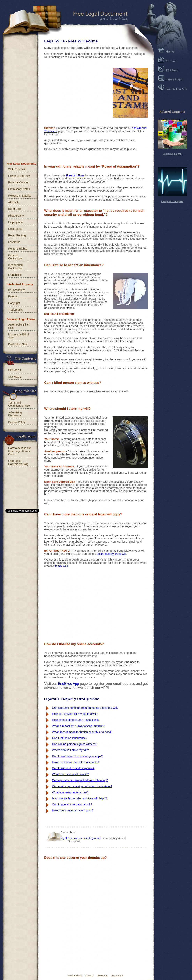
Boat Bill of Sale (18, 344)
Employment (16, 222)
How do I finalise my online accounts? (76, 762)
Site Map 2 (15, 377)
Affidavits (14, 202)
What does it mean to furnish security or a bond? (82, 732)
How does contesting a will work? (73, 810)
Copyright (14, 303)
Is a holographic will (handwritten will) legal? (79, 798)
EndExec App (68, 684)
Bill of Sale (15, 209)
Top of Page (117, 975)
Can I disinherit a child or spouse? (73, 768)
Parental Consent (19, 182)
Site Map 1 (15, 370)
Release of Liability (20, 196)
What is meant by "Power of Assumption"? (78, 726)
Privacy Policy (17, 422)
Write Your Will (17, 169)
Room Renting (17, 235)
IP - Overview (16, 290)
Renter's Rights (18, 249)
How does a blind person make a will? (76, 720)
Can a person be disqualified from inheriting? (80, 780)
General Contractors (15, 257)
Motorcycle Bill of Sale (19, 336)
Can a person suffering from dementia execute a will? (85, 708)
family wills (62, 566)
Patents (13, 296)
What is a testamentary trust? (70, 792)
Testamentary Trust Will (111, 554)
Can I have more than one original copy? (77, 756)
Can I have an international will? (72, 804)
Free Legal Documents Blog (18, 462)
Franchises (15, 275)
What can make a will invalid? (71, 774)
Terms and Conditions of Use (19, 404)
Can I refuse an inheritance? (70, 738)
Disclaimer (102, 975)
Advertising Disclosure (15, 414)
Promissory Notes (19, 189)
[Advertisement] (74, 92)
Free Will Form (75, 175)
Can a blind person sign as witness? (75, 744)
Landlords (14, 242)
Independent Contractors (16, 267)
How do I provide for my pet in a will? (75, 714)
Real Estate (15, 229)
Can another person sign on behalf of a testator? (82, 786)
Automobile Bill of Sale (19, 326)
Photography (16, 216)
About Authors (75, 975)
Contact (89, 975)
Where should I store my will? (70, 750)
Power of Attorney (19, 176)
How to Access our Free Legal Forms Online (20, 451)
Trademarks (16, 310)
